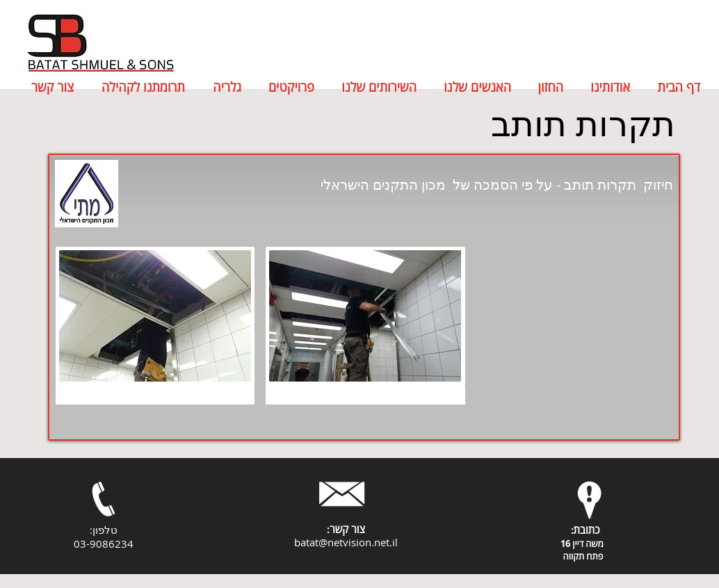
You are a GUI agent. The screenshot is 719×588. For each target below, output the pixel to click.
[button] (155, 326)
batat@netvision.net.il (346, 542)
